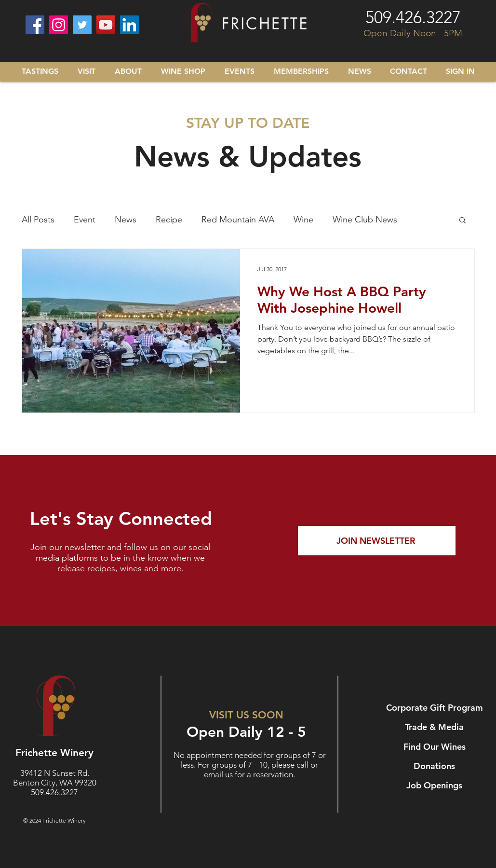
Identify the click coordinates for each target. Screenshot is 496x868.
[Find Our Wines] (436, 747)
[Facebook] (35, 25)
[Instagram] (59, 25)
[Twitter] (82, 25)
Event (85, 220)
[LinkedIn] (129, 25)
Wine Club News (365, 220)
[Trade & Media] (436, 727)
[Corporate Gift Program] (436, 708)
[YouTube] (106, 25)
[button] (462, 221)
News (126, 220)
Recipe (169, 220)
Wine (303, 220)
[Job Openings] (436, 785)
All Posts (38, 220)
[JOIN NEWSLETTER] (377, 541)
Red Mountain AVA (238, 220)
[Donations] (436, 766)
